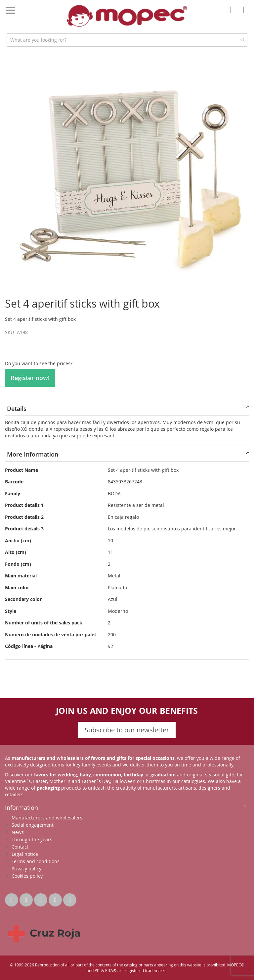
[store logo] (127, 16)
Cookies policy (27, 876)
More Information (33, 454)
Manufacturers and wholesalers (47, 818)
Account (231, 15)
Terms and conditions (36, 861)
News (18, 832)
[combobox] (127, 40)
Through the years (32, 839)
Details (17, 409)
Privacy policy (26, 869)
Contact (20, 847)
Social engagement (33, 825)
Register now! (30, 378)
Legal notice (25, 854)
